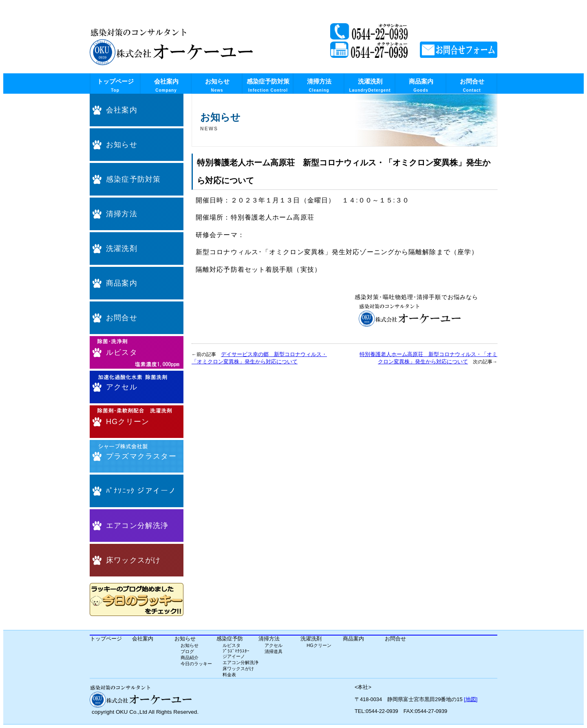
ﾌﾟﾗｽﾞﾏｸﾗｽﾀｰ (236, 651)
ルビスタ (122, 352)
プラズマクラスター (141, 456)
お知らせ (217, 85)
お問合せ (472, 85)
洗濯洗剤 (370, 85)
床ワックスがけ (133, 560)
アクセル (122, 387)
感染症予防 (230, 639)
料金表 (229, 675)
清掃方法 (319, 85)
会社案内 (166, 85)
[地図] (471, 699)
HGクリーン (128, 422)
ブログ (187, 651)
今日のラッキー (196, 664)
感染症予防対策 (268, 85)
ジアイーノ (234, 656)
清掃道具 (274, 651)
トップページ (115, 85)
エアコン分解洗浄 (137, 526)
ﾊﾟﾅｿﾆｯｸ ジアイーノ (141, 491)
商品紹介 (190, 658)
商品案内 (421, 85)
